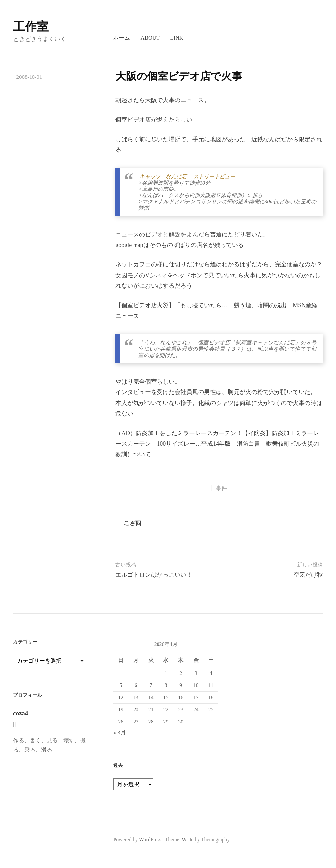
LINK (177, 38)
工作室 (31, 27)
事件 (221, 488)
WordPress (150, 840)
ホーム (122, 38)
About (150, 38)
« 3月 (119, 733)
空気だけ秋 (308, 575)
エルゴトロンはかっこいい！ (154, 575)
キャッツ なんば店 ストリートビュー (187, 177)
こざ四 (133, 523)
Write (188, 840)
